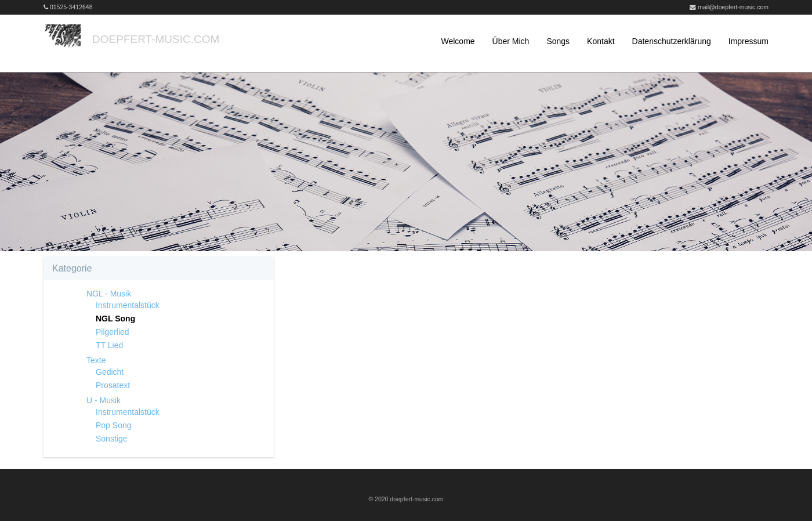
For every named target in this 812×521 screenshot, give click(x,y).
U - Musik (104, 400)
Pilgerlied (113, 332)
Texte (96, 360)
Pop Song (114, 425)
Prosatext (113, 385)
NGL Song (115, 319)
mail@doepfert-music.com (733, 7)
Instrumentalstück (128, 305)
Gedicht (110, 372)
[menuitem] (449, 41)
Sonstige (111, 439)
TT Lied (109, 345)
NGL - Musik (109, 294)
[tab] (159, 268)
